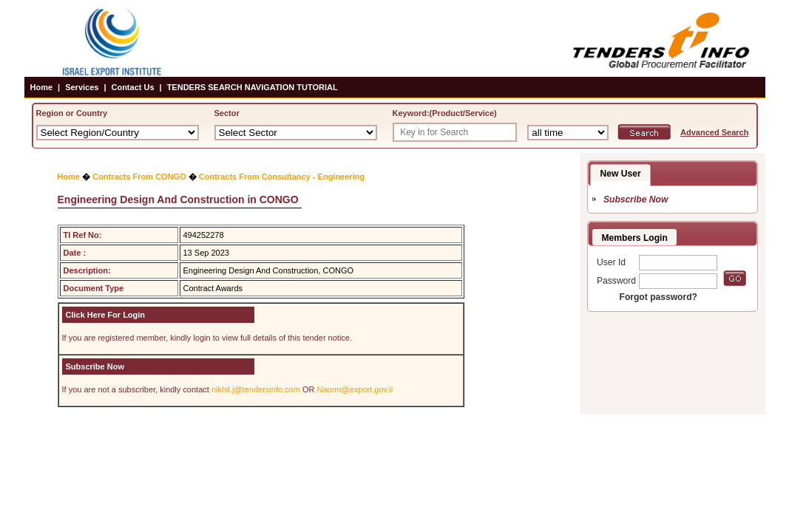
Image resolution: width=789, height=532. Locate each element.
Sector (227, 113)
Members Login (635, 238)
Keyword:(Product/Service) (445, 113)
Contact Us (132, 87)
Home (42, 87)
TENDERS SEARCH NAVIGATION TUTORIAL (253, 87)
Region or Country (72, 113)
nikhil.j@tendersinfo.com (256, 389)
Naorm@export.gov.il (355, 389)
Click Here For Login (106, 315)
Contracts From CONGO (139, 177)
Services (82, 87)
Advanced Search (714, 132)
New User (621, 174)
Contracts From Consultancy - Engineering (282, 177)
